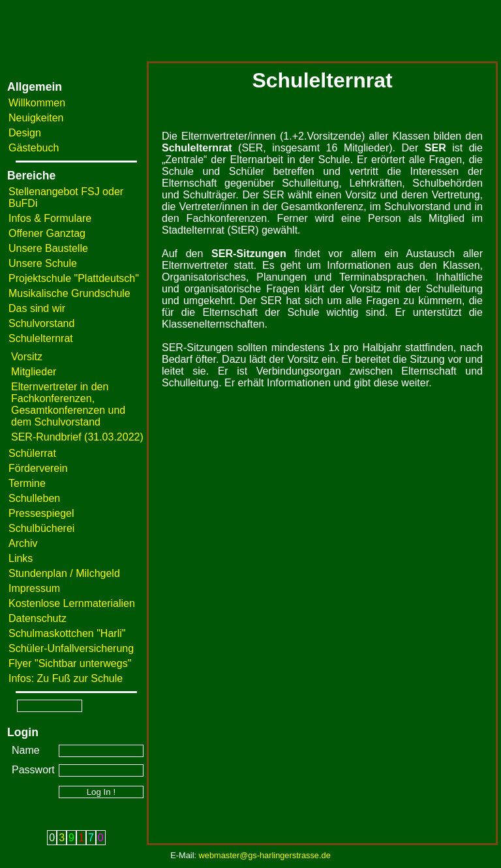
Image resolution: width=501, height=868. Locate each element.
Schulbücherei (41, 528)
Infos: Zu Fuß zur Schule (66, 678)
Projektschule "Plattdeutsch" (74, 278)
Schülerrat (32, 453)
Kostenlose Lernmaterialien (72, 603)
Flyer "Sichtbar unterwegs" (70, 663)
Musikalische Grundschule (69, 293)
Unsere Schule (43, 263)
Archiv (23, 543)
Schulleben (34, 498)
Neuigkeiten (36, 118)
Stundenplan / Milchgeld (64, 573)
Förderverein (38, 468)
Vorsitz (27, 357)
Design (25, 133)
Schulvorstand (41, 323)
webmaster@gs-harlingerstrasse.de (265, 855)
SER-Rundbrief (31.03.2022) (77, 437)
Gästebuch (34, 148)
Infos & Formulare (50, 218)
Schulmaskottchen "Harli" (67, 633)
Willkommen (37, 103)
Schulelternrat (41, 338)
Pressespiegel (41, 513)
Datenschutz (38, 618)
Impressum (34, 588)
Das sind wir (37, 308)
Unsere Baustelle (48, 248)
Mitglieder (34, 372)
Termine (27, 483)
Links (21, 558)
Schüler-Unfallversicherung (71, 648)
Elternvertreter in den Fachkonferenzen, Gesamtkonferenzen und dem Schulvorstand (68, 404)
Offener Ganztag (47, 233)
